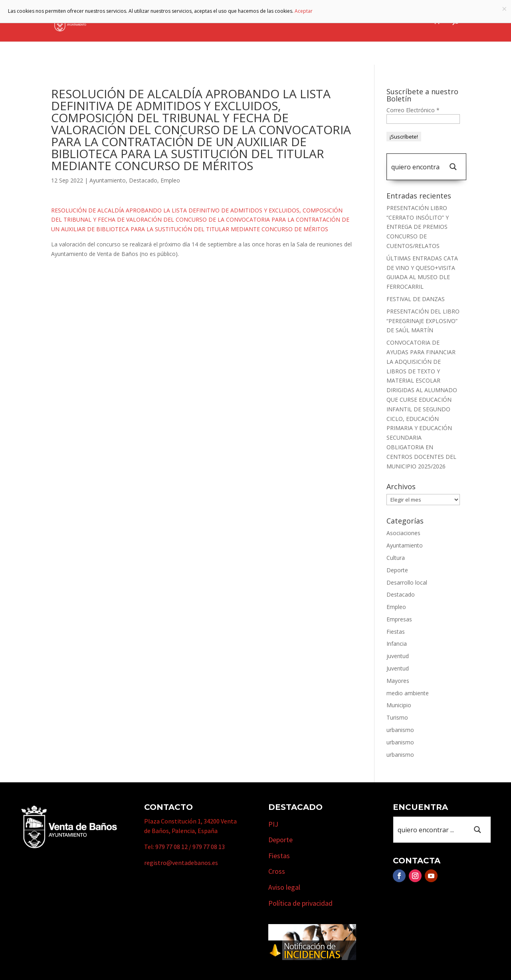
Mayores (398, 681)
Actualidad (407, 21)
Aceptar (304, 11)
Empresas (328, 21)
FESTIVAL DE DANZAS (416, 299)
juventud (398, 656)
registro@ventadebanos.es (181, 863)
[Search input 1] (415, 167)
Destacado (143, 180)
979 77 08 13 (209, 847)
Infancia (397, 644)
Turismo (284, 21)
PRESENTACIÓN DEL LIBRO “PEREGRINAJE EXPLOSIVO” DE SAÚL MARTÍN (423, 321)
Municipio (240, 21)
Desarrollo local (407, 582)
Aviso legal (284, 887)
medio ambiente (408, 693)
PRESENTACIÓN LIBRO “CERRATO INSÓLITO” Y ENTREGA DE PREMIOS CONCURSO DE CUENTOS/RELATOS (418, 227)
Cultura (396, 558)
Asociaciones (403, 533)
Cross (277, 871)
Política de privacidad (300, 903)
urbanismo (400, 730)
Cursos (370, 21)
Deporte (397, 570)
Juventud (398, 668)
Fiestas (396, 632)
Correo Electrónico (413, 110)
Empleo (170, 180)
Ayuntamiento (186, 21)
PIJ (273, 824)
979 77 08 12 (171, 847)
